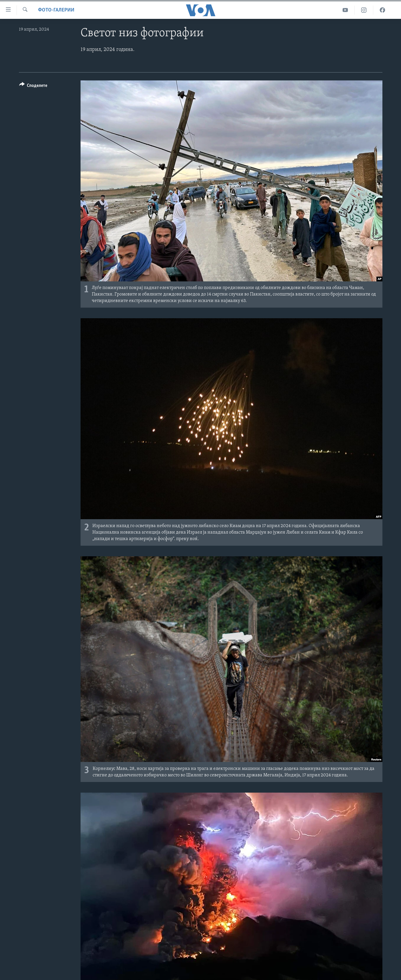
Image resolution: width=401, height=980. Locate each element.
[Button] (33, 86)
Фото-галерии (56, 10)
